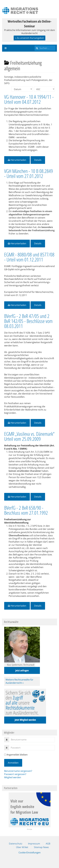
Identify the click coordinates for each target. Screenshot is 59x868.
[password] (32, 748)
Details (38, 160)
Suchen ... (35, 45)
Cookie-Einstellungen (30, 853)
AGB (48, 844)
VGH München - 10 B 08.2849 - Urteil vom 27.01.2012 (29, 174)
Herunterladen (17, 160)
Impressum (34, 844)
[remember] (5, 755)
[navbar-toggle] (6, 48)
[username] (32, 740)
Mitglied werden (13, 777)
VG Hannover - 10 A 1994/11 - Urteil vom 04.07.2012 (29, 99)
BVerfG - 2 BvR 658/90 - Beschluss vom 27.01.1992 (26, 510)
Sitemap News (41, 847)
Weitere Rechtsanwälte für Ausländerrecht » (19, 681)
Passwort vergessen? (15, 774)
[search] (45, 48)
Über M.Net (22, 847)
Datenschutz (16, 844)
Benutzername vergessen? (18, 771)
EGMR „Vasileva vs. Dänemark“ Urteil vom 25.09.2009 (29, 436)
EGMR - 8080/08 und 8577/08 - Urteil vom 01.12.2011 (29, 257)
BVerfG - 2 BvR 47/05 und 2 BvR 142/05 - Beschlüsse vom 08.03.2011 (28, 321)
